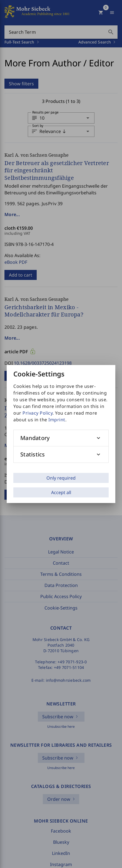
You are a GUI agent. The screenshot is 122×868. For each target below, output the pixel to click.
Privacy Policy (38, 413)
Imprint (57, 420)
